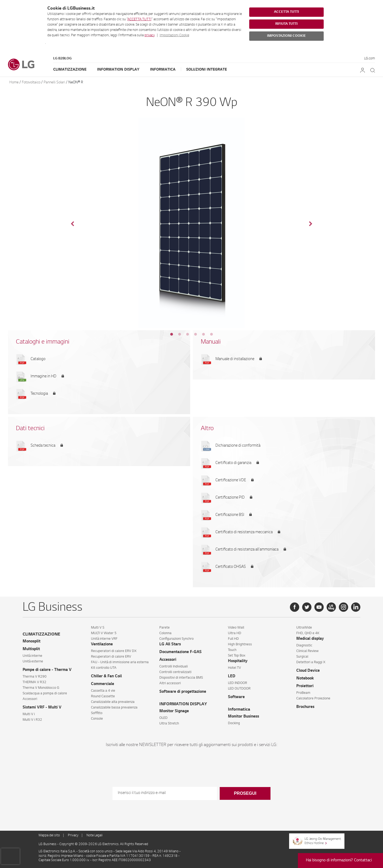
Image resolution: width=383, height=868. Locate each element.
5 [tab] (203, 334)
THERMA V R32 (34, 682)
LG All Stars (170, 645)
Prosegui (245, 793)
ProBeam (303, 693)
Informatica (163, 70)
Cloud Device (308, 671)
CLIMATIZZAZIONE (41, 635)
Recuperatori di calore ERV (111, 657)
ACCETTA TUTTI (139, 19)
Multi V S (98, 628)
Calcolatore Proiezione (313, 699)
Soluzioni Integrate (207, 70)
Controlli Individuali (174, 667)
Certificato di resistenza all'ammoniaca (247, 550)
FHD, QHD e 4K (308, 633)
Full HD (233, 639)
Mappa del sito (49, 836)
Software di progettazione (183, 692)
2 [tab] (180, 334)
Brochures (305, 707)
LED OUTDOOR (239, 689)
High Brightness (240, 645)
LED (232, 677)
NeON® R (76, 82)
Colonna (165, 633)
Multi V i (29, 714)
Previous (72, 224)
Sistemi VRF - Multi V (42, 708)
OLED (163, 718)
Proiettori (305, 686)
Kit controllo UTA (104, 668)
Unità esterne (33, 662)
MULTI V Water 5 (104, 633)
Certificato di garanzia (233, 463)
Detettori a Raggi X (311, 662)
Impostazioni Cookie (174, 35)
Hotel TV (234, 668)
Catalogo (38, 359)
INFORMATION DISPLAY (183, 704)
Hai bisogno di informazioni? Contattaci (339, 861)
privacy (149, 35)
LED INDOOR (238, 683)
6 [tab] (211, 334)
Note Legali (95, 836)
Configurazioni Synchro (176, 639)
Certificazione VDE (231, 480)
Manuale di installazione (235, 359)
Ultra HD (235, 633)
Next (311, 224)
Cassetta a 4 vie (103, 691)
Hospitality (238, 661)
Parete (165, 628)
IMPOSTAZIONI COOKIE (286, 36)
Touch (232, 650)
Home (14, 82)
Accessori (30, 699)
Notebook (305, 679)
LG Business (48, 844)
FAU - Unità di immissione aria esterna (120, 662)
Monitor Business (243, 717)
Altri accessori (170, 683)
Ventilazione (102, 645)
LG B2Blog (62, 59)
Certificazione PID (230, 498)
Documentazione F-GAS (180, 652)
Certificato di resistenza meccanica (244, 532)
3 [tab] (188, 334)
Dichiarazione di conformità (238, 446)
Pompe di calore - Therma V (47, 670)
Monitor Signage (174, 711)
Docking (234, 723)
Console (97, 719)
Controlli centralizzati (175, 672)
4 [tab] (195, 334)
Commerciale (103, 684)
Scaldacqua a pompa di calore (45, 694)
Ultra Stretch (169, 724)
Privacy (73, 836)
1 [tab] (172, 334)
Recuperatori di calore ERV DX (114, 651)
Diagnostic (304, 646)
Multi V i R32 (32, 720)
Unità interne (32, 656)
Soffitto (97, 713)
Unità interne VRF (104, 639)
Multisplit (31, 649)
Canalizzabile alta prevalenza (113, 702)
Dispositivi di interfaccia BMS (181, 678)
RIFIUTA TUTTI (286, 24)
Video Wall (236, 628)
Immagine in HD (43, 377)
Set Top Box (237, 656)
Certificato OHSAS (231, 567)
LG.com (370, 59)
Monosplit (32, 642)
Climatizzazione (70, 70)
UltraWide (304, 628)
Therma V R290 (35, 677)
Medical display (310, 639)
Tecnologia (39, 394)
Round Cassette (103, 696)
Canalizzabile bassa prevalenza (114, 708)
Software (236, 697)
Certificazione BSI (230, 515)
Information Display (118, 70)
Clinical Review (307, 651)
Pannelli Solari (54, 82)
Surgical (302, 657)
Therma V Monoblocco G (41, 688)
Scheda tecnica (43, 446)
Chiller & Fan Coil (106, 677)
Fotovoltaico (31, 82)
